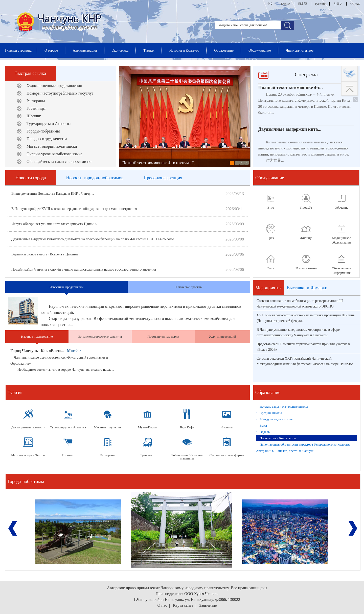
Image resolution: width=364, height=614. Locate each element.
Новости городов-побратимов (95, 178)
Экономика (120, 50)
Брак (271, 238)
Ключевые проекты (189, 287)
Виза (271, 207)
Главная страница (18, 50)
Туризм (149, 50)
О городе (51, 50)
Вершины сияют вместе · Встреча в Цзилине (45, 254)
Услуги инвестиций (222, 336)
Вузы (263, 425)
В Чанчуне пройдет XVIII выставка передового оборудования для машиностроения (74, 209)
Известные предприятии (67, 287)
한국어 (338, 4)
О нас (162, 605)
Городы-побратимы (43, 131)
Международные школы (276, 419)
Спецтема (306, 74)
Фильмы (227, 427)
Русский (320, 4)
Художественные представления (54, 86)
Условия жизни (306, 268)
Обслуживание (260, 50)
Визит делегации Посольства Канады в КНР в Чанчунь (53, 194)
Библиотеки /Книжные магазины (187, 457)
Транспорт (147, 455)
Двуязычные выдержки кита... (290, 129)
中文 (270, 4)
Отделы (265, 432)
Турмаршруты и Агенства (49, 124)
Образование (224, 50)
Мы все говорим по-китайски (52, 146)
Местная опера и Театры (28, 455)
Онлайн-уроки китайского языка (54, 154)
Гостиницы (36, 108)
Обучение (342, 207)
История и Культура (184, 50)
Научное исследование (37, 336)
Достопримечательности (28, 427)
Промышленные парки (163, 336)
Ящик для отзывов (300, 50)
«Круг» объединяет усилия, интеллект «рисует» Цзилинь (54, 224)
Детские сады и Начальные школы (284, 407)
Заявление (208, 605)
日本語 (303, 4)
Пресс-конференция (163, 178)
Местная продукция (108, 427)
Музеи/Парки (147, 427)
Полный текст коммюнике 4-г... (291, 87)
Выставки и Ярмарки (307, 288)
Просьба (306, 207)
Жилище (306, 238)
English (286, 4)
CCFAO (355, 4)
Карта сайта (183, 605)
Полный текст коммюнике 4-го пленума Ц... (160, 163)
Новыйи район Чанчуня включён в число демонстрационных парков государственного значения (84, 269)
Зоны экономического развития (100, 336)
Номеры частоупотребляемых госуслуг (60, 93)
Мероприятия (268, 288)
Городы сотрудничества (47, 139)
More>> (74, 351)
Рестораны (36, 101)
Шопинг (34, 116)
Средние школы (271, 413)
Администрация (85, 50)
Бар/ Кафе (187, 427)
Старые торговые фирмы (227, 455)
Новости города (31, 178)
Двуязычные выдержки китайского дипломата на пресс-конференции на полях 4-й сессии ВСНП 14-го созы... (94, 239)
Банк (271, 268)
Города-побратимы (26, 481)
